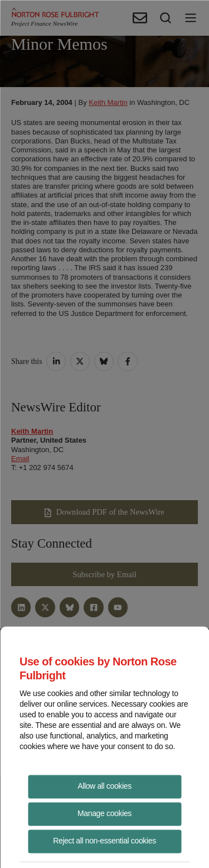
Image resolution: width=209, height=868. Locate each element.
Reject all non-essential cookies (104, 840)
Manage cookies (104, 813)
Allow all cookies (104, 785)
